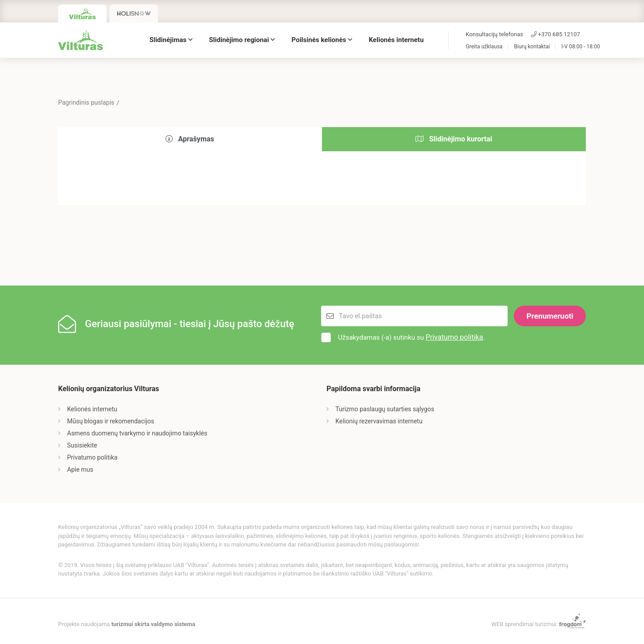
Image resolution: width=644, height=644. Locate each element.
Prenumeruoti (550, 316)
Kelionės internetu (396, 40)
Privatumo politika (454, 337)
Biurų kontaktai (532, 47)
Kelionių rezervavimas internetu (379, 421)
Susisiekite (82, 445)
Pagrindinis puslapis (86, 102)
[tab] (190, 139)
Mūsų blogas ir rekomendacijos (111, 421)
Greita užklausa (484, 47)
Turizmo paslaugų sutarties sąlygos (385, 409)
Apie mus (80, 469)
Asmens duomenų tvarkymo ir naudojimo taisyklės (137, 433)
